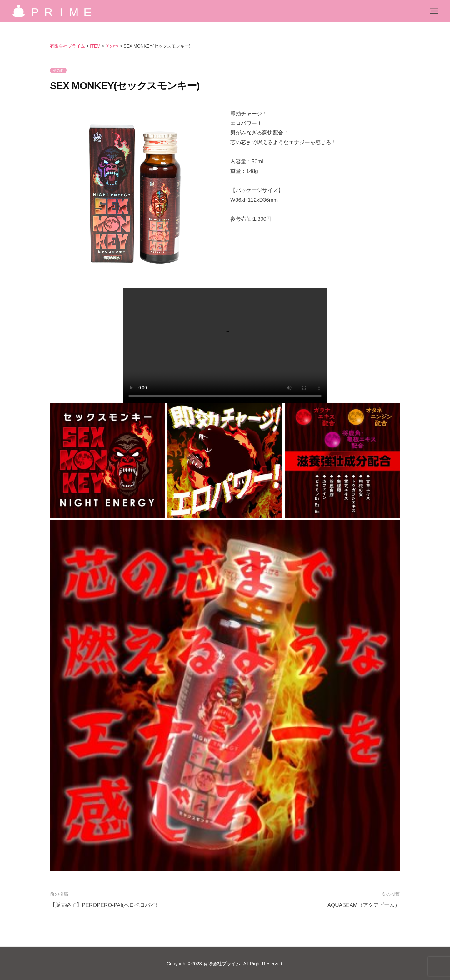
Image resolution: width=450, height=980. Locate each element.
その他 (58, 70)
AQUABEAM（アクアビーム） (364, 905)
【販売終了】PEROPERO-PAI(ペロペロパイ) (104, 905)
